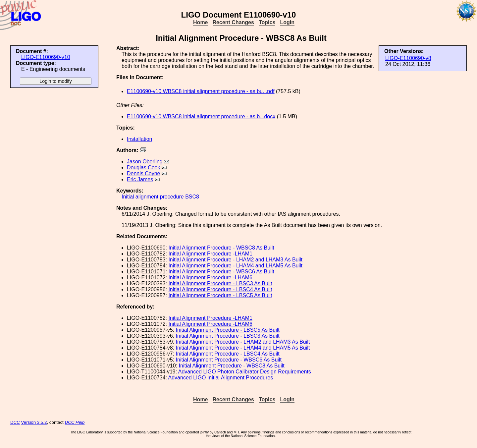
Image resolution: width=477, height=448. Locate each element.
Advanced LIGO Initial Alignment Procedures (221, 378)
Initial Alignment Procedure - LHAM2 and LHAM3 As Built (235, 260)
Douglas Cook (144, 168)
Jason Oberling (145, 162)
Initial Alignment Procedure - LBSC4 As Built (220, 289)
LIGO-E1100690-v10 (46, 57)
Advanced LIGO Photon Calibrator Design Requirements (245, 372)
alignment (147, 197)
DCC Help (75, 422)
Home (200, 22)
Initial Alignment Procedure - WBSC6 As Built (221, 272)
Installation (140, 139)
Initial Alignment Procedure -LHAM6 (210, 278)
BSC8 (192, 197)
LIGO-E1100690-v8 (408, 58)
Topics (267, 22)
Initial (128, 197)
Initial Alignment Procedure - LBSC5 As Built (220, 295)
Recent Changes (233, 22)
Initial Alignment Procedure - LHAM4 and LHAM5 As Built (235, 266)
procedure (172, 197)
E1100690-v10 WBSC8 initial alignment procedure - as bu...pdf (201, 91)
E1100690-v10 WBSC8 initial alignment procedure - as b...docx (201, 116)
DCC (15, 422)
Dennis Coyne (144, 173)
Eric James (140, 179)
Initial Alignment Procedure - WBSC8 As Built (221, 248)
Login (287, 22)
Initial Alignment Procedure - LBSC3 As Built (220, 283)
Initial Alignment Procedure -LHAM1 (210, 254)
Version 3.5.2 (34, 422)
